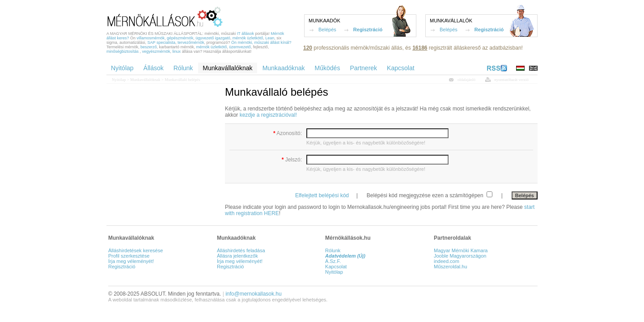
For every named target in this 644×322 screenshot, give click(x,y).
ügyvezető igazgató (213, 38)
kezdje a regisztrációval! (268, 115)
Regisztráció (368, 30)
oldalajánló (466, 80)
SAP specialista (161, 42)
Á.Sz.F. (333, 261)
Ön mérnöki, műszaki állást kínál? (261, 42)
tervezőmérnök (191, 42)
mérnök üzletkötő (248, 38)
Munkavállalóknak (145, 80)
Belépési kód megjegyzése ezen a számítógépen (426, 195)
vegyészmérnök (156, 51)
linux (177, 51)
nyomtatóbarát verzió (511, 80)
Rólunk (333, 250)
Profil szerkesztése (129, 256)
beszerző (149, 47)
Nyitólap (119, 80)
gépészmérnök (180, 38)
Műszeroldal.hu (451, 267)
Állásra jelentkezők (237, 256)
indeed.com (447, 261)
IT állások (246, 34)
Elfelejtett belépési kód (322, 195)
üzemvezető (240, 47)
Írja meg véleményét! (131, 261)
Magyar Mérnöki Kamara (461, 250)
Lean (270, 38)
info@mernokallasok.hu (254, 294)
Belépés (327, 30)
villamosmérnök (151, 38)
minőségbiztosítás (123, 51)
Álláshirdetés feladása (241, 250)
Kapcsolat (336, 267)
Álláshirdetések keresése (136, 250)
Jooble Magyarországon (460, 256)
